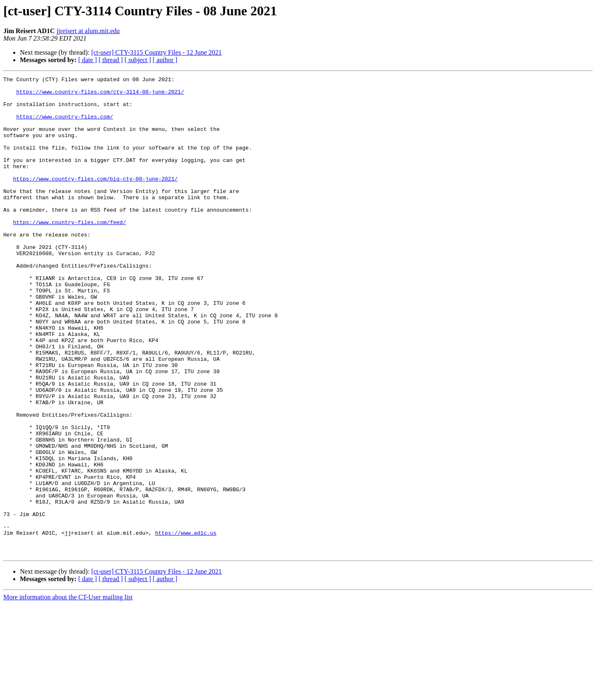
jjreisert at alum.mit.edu (88, 31)
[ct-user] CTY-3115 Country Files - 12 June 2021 (156, 52)
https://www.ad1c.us (186, 625)
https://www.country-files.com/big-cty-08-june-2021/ (95, 200)
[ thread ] (111, 60)
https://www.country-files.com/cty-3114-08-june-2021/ (100, 95)
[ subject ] (138, 60)
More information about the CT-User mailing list (68, 693)
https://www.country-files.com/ (65, 125)
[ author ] (165, 60)
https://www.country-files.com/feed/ (69, 252)
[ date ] (88, 60)
